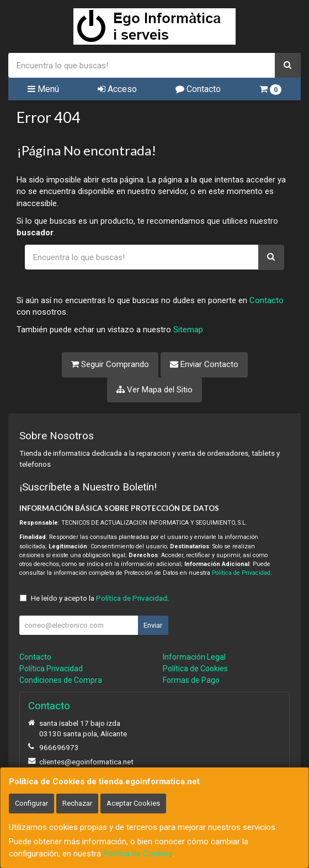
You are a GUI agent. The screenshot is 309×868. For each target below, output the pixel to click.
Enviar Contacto (204, 364)
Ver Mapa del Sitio (154, 390)
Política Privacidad (51, 668)
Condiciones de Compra (61, 680)
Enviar (153, 625)
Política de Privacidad (241, 573)
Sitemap (188, 330)
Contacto (198, 89)
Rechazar (77, 803)
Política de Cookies (138, 854)
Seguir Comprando (110, 364)
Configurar (31, 803)
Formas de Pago (191, 680)
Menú (43, 89)
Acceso (117, 89)
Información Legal (194, 657)
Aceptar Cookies (133, 803)
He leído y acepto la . (100, 598)
